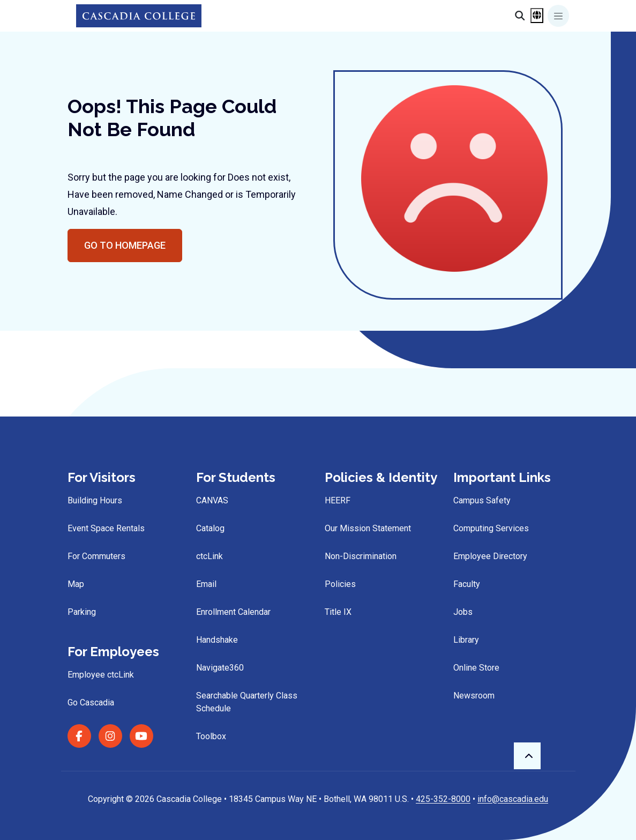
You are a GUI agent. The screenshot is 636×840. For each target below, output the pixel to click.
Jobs (463, 612)
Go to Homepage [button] (125, 245)
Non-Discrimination (361, 556)
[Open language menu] (537, 16)
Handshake (217, 640)
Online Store (476, 668)
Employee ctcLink (101, 675)
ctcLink (209, 556)
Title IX (338, 612)
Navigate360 (220, 668)
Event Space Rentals (106, 528)
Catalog (210, 528)
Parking (82, 612)
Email (206, 584)
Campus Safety (482, 500)
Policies (340, 584)
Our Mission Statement (368, 528)
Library (466, 640)
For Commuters (96, 556)
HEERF (338, 500)
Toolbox (211, 736)
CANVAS (212, 500)
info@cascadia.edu (513, 799)
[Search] (520, 16)
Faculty (467, 584)
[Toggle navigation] (558, 16)
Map (76, 584)
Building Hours (95, 500)
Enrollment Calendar (233, 612)
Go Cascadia (91, 703)
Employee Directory (490, 556)
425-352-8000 (443, 799)
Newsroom (474, 696)
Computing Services (491, 528)
